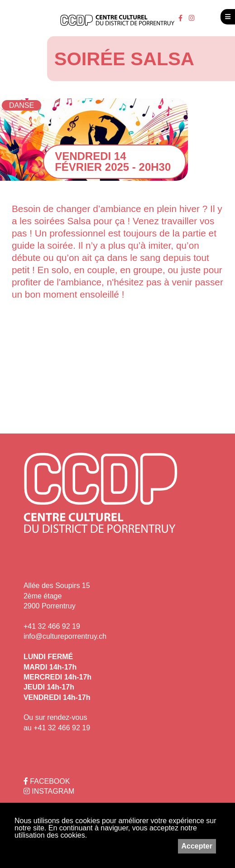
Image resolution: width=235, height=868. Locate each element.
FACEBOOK (47, 781)
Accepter (197, 846)
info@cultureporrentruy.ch (65, 636)
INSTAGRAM (49, 791)
